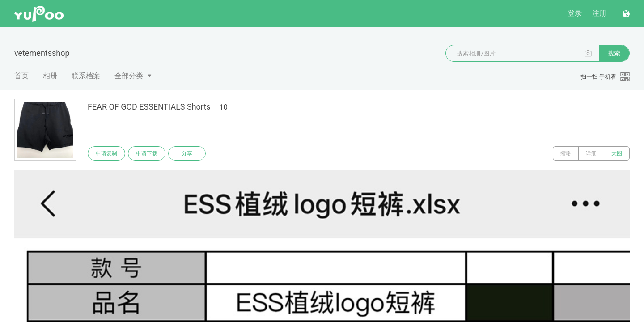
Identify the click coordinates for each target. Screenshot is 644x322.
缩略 (566, 153)
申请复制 (106, 153)
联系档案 (86, 76)
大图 (617, 153)
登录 (575, 13)
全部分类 (129, 76)
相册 (50, 76)
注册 (599, 13)
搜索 (614, 53)
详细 (591, 153)
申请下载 (147, 153)
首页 (21, 76)
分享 (187, 153)
